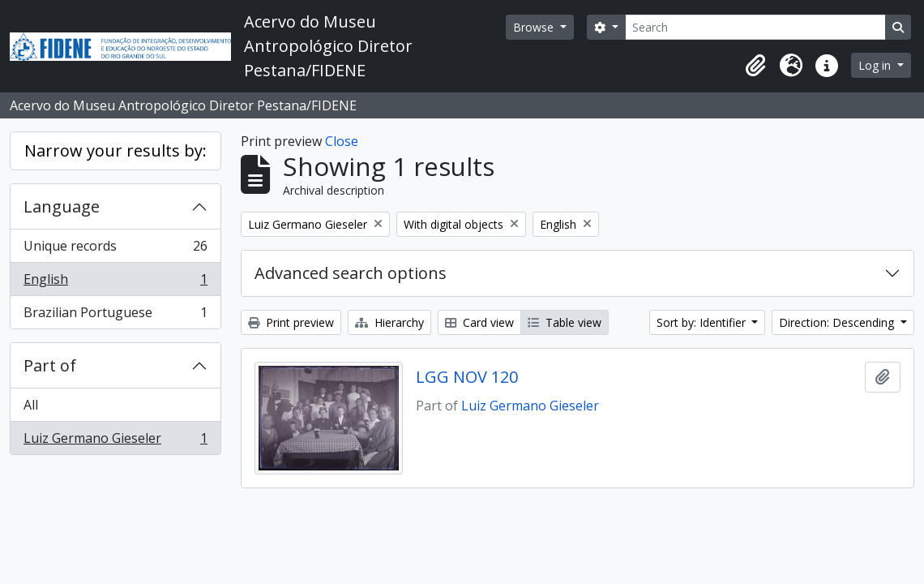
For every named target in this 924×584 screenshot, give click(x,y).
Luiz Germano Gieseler (115, 441)
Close (342, 141)
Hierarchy (389, 322)
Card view (479, 322)
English (115, 283)
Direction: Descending (838, 322)
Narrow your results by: (115, 150)
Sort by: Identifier (703, 322)
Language (62, 206)
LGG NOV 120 (467, 377)
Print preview (291, 322)
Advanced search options (351, 273)
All (31, 405)
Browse (535, 27)
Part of (50, 365)
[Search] (755, 27)
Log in (876, 65)
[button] (755, 66)
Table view (565, 322)
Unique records (115, 249)
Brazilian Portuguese (115, 316)
